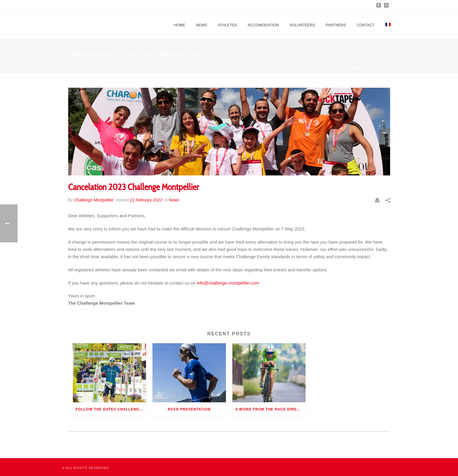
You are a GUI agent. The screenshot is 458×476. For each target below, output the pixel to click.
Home (180, 25)
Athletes (227, 25)
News (201, 25)
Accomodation (263, 25)
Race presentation (189, 409)
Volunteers (302, 25)
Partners (336, 25)
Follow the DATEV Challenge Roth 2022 (111, 409)
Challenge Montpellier (94, 200)
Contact (366, 25)
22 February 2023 (146, 200)
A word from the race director (271, 409)
